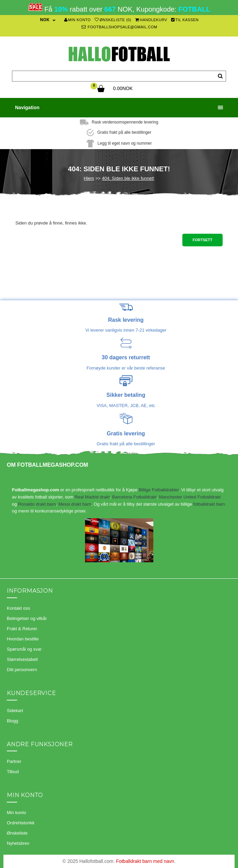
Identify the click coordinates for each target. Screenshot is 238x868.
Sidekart (15, 711)
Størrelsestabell (22, 659)
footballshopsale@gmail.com (120, 27)
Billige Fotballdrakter (159, 490)
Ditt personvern (22, 670)
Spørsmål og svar (24, 649)
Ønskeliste (17, 833)
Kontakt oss (18, 608)
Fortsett (202, 240)
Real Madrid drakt (92, 497)
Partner (14, 761)
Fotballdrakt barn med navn (145, 861)
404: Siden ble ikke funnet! (128, 178)
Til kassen (185, 20)
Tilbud (13, 772)
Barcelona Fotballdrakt (134, 497)
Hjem (89, 178)
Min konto (78, 20)
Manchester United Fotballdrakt (190, 497)
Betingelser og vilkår (27, 618)
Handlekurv (151, 20)
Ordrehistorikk (21, 823)
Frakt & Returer (22, 629)
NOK (45, 20)
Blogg (12, 721)
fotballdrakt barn (209, 504)
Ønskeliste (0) (113, 20)
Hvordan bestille (23, 639)
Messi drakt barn (75, 504)
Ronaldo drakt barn (37, 504)
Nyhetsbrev (18, 843)
